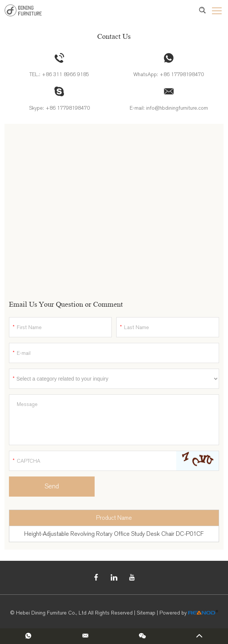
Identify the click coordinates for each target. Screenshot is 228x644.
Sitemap (146, 613)
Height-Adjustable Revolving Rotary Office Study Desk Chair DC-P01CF (114, 534)
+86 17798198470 (182, 74)
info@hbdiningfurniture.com (177, 108)
